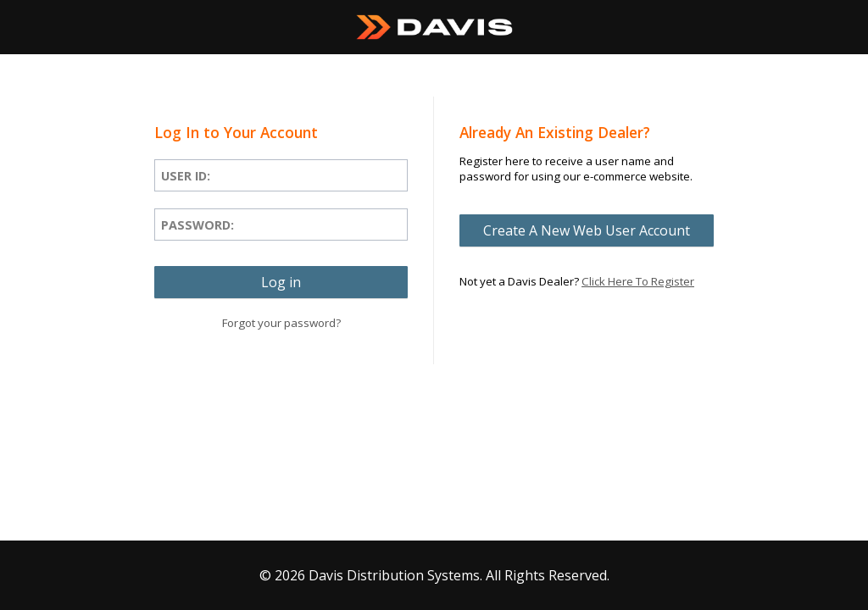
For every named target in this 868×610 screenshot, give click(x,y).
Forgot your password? (281, 323)
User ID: (186, 176)
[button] (281, 282)
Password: (198, 225)
